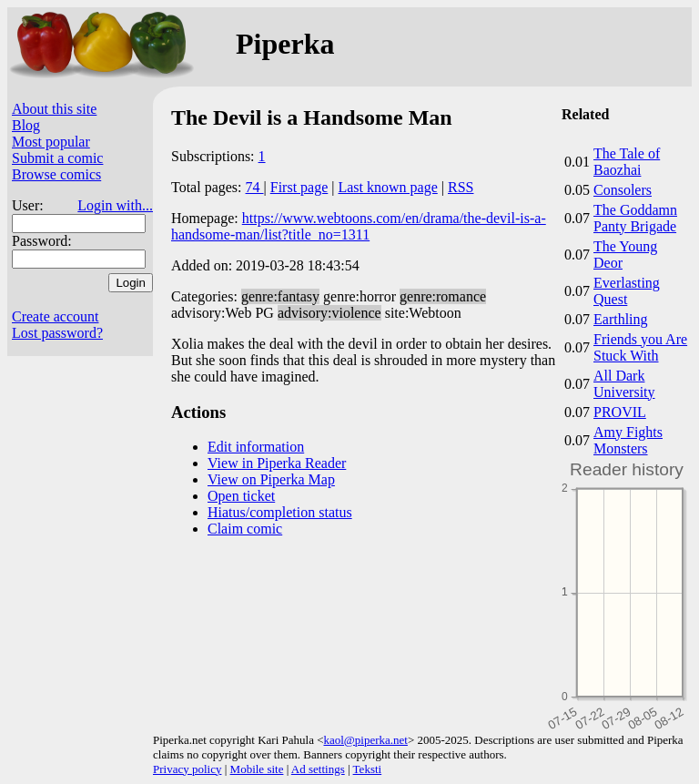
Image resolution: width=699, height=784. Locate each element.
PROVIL (620, 412)
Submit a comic (57, 158)
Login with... (115, 205)
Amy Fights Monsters (628, 440)
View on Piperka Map (271, 479)
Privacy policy (187, 769)
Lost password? (57, 333)
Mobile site (257, 769)
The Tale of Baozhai (627, 162)
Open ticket (241, 496)
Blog (26, 125)
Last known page (387, 187)
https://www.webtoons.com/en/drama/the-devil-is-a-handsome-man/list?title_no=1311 (359, 226)
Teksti (368, 769)
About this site (54, 109)
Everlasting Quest (627, 291)
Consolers (623, 190)
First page (299, 187)
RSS (461, 187)
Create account (56, 316)
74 (255, 187)
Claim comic (245, 529)
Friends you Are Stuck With (640, 347)
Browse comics (56, 174)
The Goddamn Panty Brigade (635, 218)
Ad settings (318, 769)
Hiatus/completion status (280, 512)
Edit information (256, 447)
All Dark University (624, 384)
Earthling (621, 319)
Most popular (51, 142)
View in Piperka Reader (277, 463)
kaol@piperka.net (365, 740)
